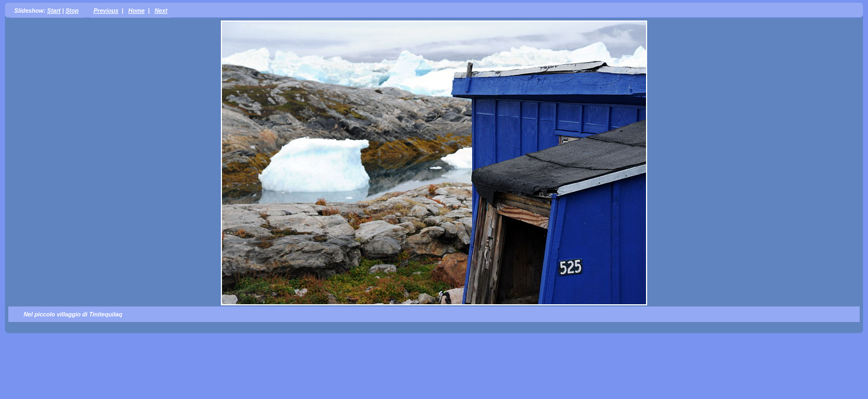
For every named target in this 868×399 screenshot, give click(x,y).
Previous (106, 11)
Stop (72, 11)
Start (54, 11)
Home (137, 11)
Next (161, 11)
